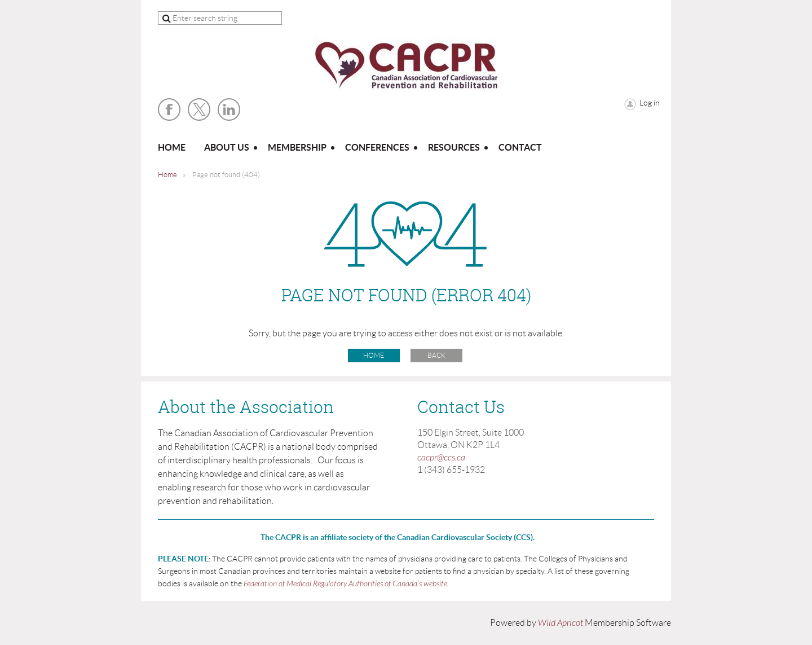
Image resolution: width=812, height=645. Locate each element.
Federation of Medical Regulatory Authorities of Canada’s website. (346, 584)
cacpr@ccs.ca (441, 458)
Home (167, 175)
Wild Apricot (561, 623)
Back (436, 355)
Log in (650, 103)
